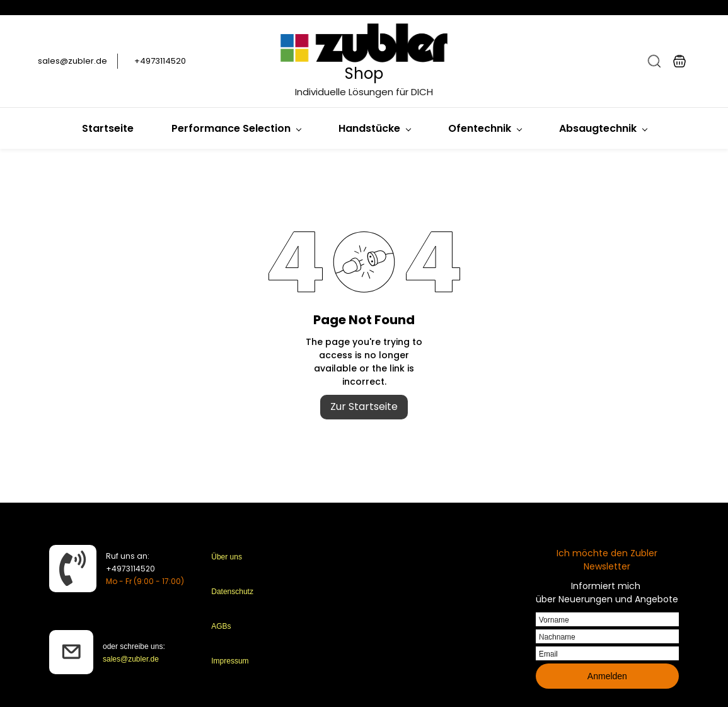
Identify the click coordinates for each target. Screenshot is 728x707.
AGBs (221, 626)
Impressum (230, 661)
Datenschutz (232, 592)
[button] (654, 61)
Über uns (227, 557)
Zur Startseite (364, 406)
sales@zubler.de (131, 659)
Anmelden (607, 676)
